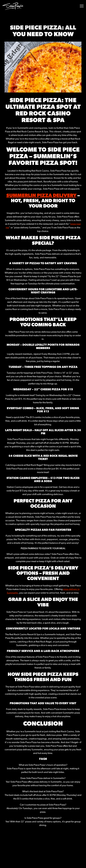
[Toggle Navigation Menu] (82, 6)
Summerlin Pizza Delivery (41, 196)
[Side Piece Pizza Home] (13, 6)
